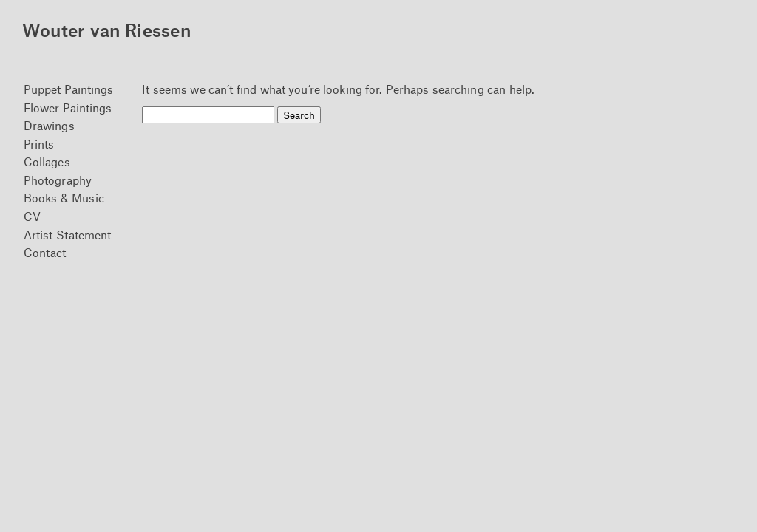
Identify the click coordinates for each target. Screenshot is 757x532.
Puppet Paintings (69, 89)
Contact (45, 252)
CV (32, 216)
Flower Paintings (68, 108)
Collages (47, 161)
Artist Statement (68, 235)
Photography (58, 180)
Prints (39, 144)
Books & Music (64, 198)
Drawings (49, 125)
